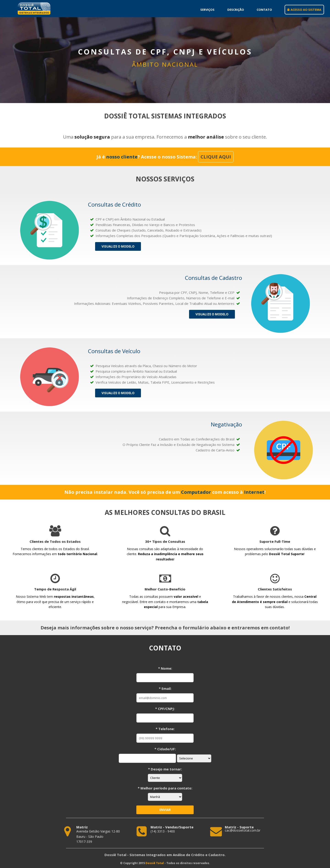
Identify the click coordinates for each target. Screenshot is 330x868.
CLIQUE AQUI (216, 157)
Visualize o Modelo (118, 246)
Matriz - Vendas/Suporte (172, 827)
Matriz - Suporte (239, 827)
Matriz (82, 827)
